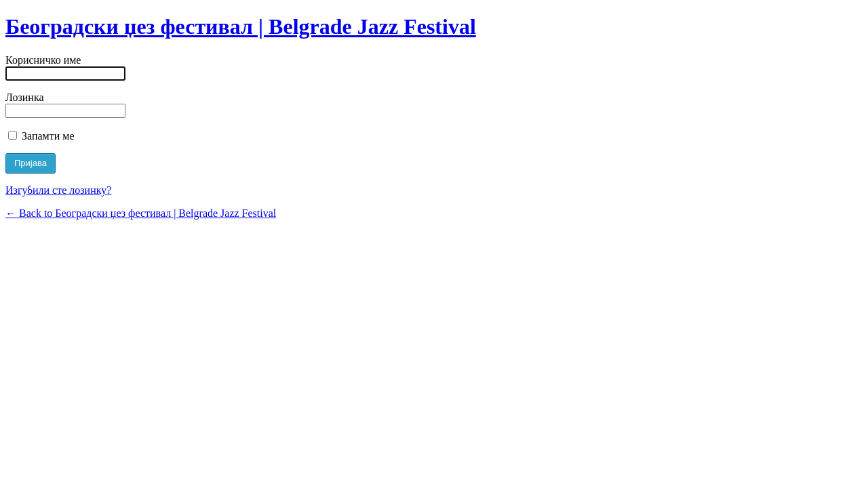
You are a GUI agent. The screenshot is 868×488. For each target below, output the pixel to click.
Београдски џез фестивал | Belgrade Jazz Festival (241, 26)
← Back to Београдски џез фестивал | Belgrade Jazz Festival (141, 213)
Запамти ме (41, 136)
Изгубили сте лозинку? (58, 190)
